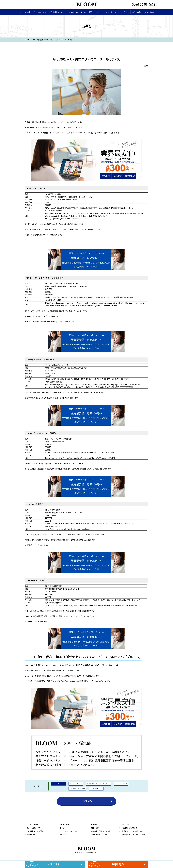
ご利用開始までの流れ (58, 12)
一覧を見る (86, 801)
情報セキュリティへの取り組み (133, 831)
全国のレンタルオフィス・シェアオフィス (98, 784)
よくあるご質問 (86, 12)
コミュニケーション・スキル (77, 789)
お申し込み (149, 12)
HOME (27, 40)
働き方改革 (96, 789)
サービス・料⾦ (25, 12)
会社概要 (94, 825)
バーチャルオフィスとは (111, 12)
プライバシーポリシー (99, 834)
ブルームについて (40, 12)
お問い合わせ (137, 12)
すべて (59, 784)
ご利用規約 (95, 828)
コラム (97, 12)
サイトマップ (126, 825)
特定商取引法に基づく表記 (101, 831)
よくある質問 (64, 825)
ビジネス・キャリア (121, 784)
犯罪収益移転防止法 (129, 828)
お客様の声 (74, 12)
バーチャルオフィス (76, 784)
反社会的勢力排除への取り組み (134, 834)
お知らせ (126, 12)
